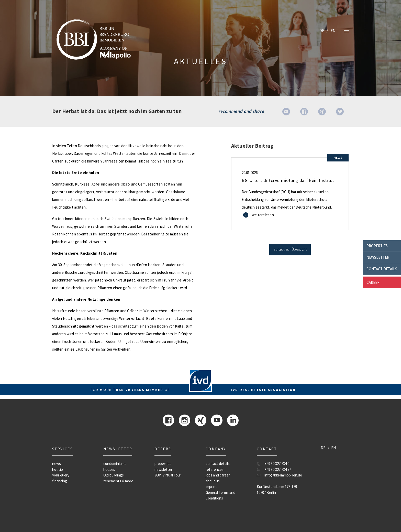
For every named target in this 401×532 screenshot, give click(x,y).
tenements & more (118, 481)
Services (63, 449)
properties (377, 246)
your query (61, 475)
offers (163, 449)
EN (333, 31)
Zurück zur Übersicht (290, 249)
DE (322, 31)
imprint (211, 487)
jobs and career (218, 475)
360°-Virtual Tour (168, 475)
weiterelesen (263, 215)
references (215, 469)
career (373, 282)
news (57, 464)
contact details (382, 269)
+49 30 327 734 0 (277, 464)
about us (213, 481)
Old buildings (114, 475)
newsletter (378, 257)
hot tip (58, 469)
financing (60, 481)
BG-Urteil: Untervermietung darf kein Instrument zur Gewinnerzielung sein (318, 180)
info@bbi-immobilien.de (283, 475)
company (216, 449)
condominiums (115, 464)
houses (109, 469)
